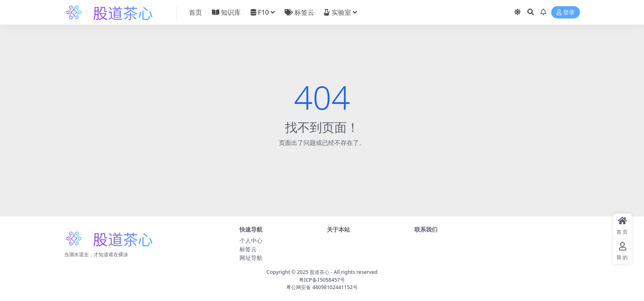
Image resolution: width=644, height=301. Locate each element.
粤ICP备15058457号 (322, 280)
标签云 (248, 249)
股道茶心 (320, 272)
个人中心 (251, 240)
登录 (566, 13)
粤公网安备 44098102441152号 (322, 287)
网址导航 (251, 258)
